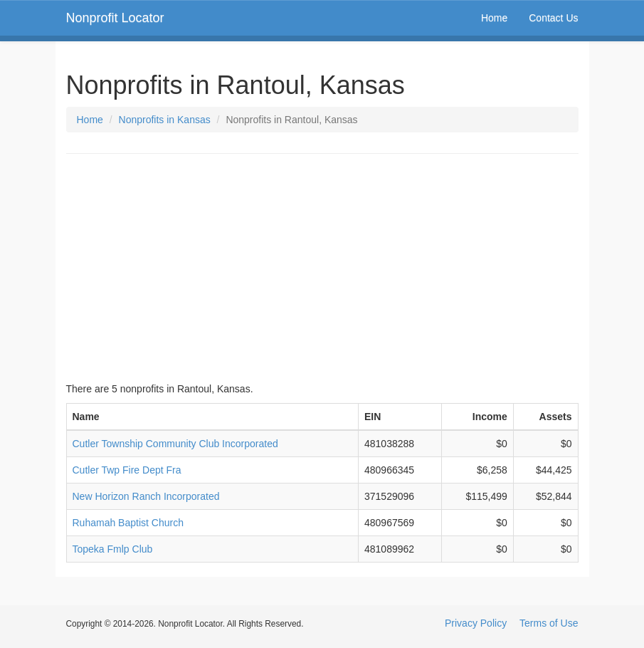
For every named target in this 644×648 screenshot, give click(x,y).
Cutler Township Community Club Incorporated (175, 444)
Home (494, 18)
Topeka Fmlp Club (113, 549)
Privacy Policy (476, 623)
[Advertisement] (322, 268)
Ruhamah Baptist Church (128, 523)
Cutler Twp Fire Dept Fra (127, 470)
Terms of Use (549, 623)
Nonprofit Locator (115, 18)
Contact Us (553, 18)
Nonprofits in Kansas (165, 120)
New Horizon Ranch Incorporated (146, 496)
